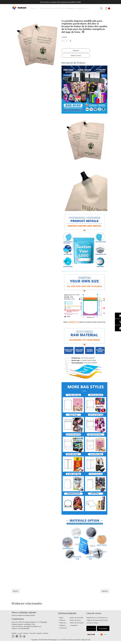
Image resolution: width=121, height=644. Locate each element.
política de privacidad (76, 618)
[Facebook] (13, 636)
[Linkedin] (17, 636)
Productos (62, 620)
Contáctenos (63, 628)
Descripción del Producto (73, 63)
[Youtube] (24, 636)
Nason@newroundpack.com (32, 626)
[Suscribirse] (103, 628)
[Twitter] (21, 636)
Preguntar (76, 50)
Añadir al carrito (76, 55)
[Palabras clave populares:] (101, 8)
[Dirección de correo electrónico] (91, 628)
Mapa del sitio (86, 640)
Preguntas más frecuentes (67, 625)
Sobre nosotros (64, 623)
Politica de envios (75, 620)
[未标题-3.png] (91, 634)
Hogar (61, 618)
